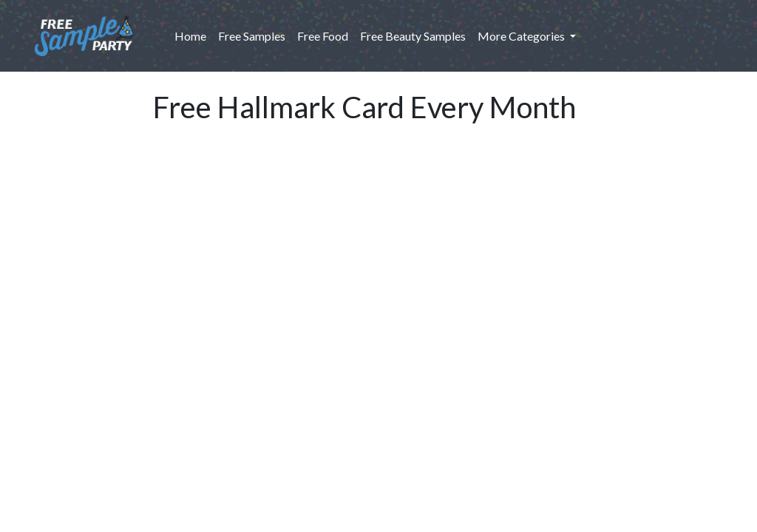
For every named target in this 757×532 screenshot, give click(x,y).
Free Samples (252, 36)
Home (193, 35)
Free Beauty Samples (413, 36)
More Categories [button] (522, 36)
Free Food (323, 36)
